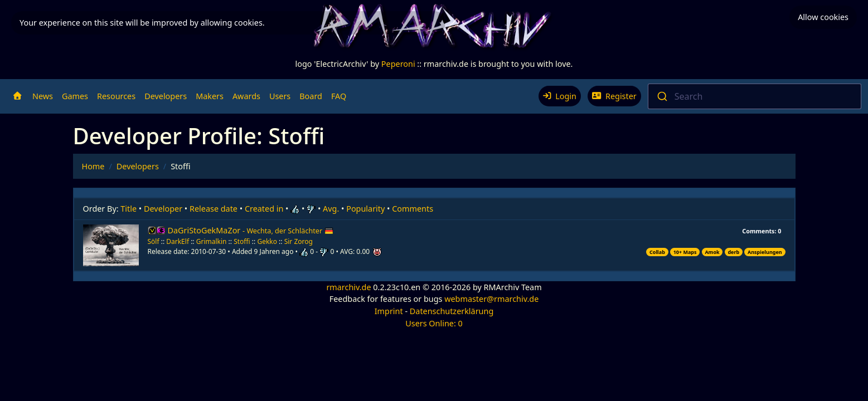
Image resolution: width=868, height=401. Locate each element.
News (43, 96)
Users (280, 96)
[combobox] (755, 96)
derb (733, 252)
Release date (214, 209)
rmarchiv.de (348, 287)
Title (128, 209)
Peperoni (398, 64)
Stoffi (242, 241)
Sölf (154, 241)
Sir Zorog (299, 241)
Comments (413, 209)
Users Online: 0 (434, 323)
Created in (264, 209)
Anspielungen (765, 252)
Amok (712, 252)
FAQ (339, 96)
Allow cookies (823, 17)
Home (93, 166)
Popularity (365, 209)
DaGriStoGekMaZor (251, 230)
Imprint (389, 311)
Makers (210, 96)
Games (75, 96)
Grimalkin (212, 241)
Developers (166, 96)
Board (311, 96)
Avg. (331, 209)
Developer (163, 209)
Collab (657, 252)
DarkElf (178, 241)
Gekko (267, 241)
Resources (116, 96)
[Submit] (661, 96)
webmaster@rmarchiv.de (491, 299)
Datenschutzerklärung (452, 311)
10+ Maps (685, 252)
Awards (246, 96)
